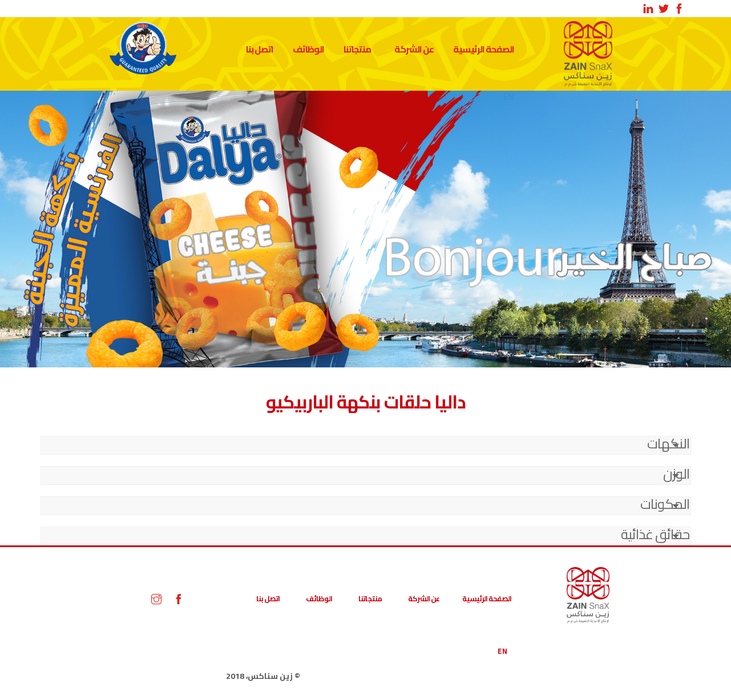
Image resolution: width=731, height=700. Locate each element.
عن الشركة (414, 49)
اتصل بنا (260, 49)
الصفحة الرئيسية (484, 49)
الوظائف (308, 49)
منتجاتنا (357, 49)
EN (502, 651)
